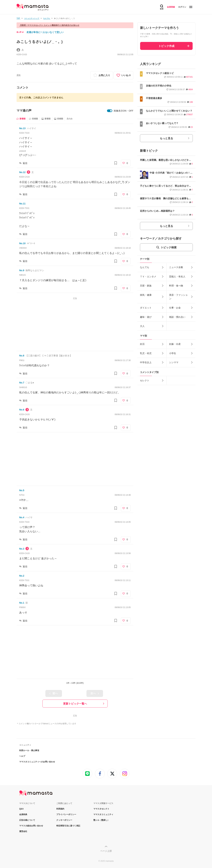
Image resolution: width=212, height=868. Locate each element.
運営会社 (23, 831)
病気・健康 (146, 295)
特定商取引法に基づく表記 (68, 826)
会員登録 (171, 7)
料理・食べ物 (176, 286)
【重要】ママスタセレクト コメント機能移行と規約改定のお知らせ (49, 25)
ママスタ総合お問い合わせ (31, 826)
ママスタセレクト (101, 809)
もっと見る (166, 138)
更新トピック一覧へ (75, 704)
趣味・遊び (146, 317)
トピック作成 (166, 46)
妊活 (142, 344)
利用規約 (60, 809)
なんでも (145, 267)
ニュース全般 (176, 267)
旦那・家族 (146, 286)
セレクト (145, 380)
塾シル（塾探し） (101, 820)
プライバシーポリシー (66, 814)
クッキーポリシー (64, 820)
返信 (25, 163)
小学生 (173, 353)
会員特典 (23, 814)
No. (22, 128)
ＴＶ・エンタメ (148, 277)
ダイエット (146, 308)
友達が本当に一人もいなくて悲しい (45, 32)
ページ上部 (106, 851)
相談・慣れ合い (177, 317)
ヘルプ (22, 756)
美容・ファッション (178, 297)
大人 (142, 326)
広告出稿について (27, 820)
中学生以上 (146, 362)
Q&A (21, 809)
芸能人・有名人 (177, 277)
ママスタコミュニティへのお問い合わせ (37, 762)
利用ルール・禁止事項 (29, 750)
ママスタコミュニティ (103, 814)
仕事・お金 (175, 308)
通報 (19, 75)
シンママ (174, 362)
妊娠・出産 (175, 344)
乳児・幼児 (146, 353)
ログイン (182, 7)
